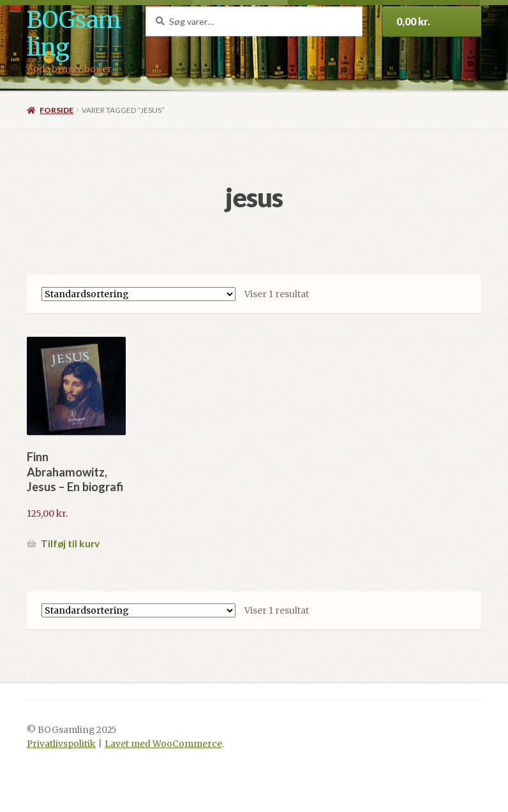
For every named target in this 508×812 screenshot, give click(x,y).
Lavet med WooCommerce (163, 744)
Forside (56, 110)
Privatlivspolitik (61, 744)
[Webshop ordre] (138, 294)
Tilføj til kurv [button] (70, 543)
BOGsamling (74, 34)
